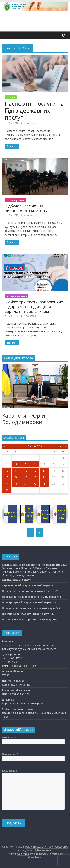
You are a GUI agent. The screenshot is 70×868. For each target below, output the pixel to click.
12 (26, 471)
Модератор (30, 123)
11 (16, 471)
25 (16, 484)
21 (44, 477)
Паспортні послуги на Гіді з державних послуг (34, 110)
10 (7, 471)
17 (7, 477)
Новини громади (16, 200)
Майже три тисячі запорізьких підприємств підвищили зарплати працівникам (34, 306)
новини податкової (17, 296)
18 (16, 477)
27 (35, 484)
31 (7, 490)
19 (26, 477)
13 (35, 471)
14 (44, 471)
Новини (11, 97)
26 (26, 484)
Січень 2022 (35, 446)
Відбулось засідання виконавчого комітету (26, 208)
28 (44, 484)
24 (7, 484)
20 (35, 477)
